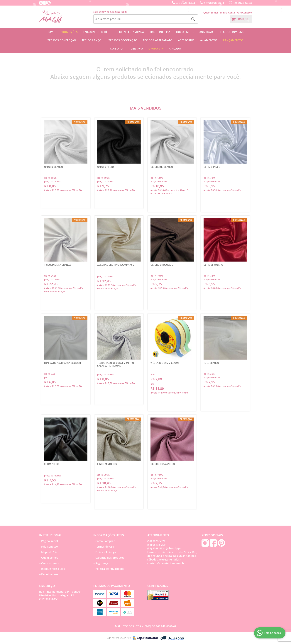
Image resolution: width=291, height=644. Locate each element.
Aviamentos (209, 40)
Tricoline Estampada (129, 32)
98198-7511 (214, 3)
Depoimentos (50, 574)
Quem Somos (211, 13)
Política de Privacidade (110, 569)
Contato (116, 48)
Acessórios (186, 40)
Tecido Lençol (92, 40)
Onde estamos (50, 563)
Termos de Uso (105, 547)
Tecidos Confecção (62, 40)
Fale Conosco (244, 13)
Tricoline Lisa (160, 32)
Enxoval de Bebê (96, 32)
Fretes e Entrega (106, 552)
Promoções (69, 32)
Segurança (102, 563)
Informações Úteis (109, 535)
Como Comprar (105, 541)
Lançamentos (233, 40)
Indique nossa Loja (53, 569)
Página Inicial (50, 541)
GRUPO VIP (156, 48)
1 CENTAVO (136, 48)
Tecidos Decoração (123, 40)
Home (51, 32)
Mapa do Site (50, 552)
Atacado (175, 48)
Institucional (51, 535)
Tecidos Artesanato (158, 40)
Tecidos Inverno (232, 32)
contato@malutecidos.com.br (166, 563)
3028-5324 (186, 3)
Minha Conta (228, 13)
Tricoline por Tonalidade (195, 32)
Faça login (121, 12)
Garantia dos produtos (110, 558)
